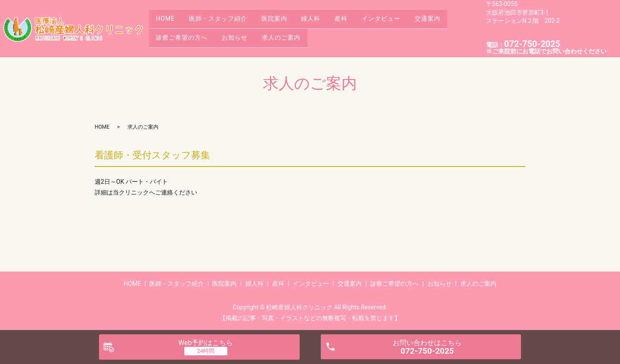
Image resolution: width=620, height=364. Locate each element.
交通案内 (453, 22)
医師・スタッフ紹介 (224, 22)
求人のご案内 (291, 35)
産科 (359, 22)
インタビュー (403, 22)
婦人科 (324, 22)
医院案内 (284, 22)
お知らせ (241, 35)
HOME (167, 22)
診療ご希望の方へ (184, 35)
